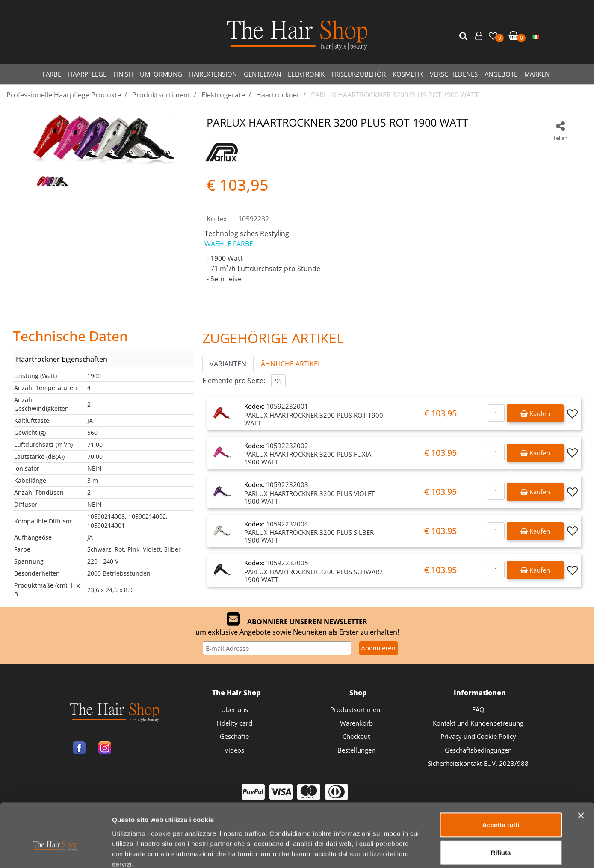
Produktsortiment (356, 709)
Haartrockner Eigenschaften (62, 359)
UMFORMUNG (161, 74)
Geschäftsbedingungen (478, 750)
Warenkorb (356, 723)
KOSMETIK (408, 74)
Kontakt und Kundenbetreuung (478, 723)
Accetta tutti (501, 777)
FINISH (123, 74)
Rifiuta (501, 805)
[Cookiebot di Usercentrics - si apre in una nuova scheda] (55, 851)
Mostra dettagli (450, 851)
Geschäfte (234, 736)
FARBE (52, 74)
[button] (464, 36)
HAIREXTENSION (213, 74)
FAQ (478, 709)
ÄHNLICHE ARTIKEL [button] (291, 364)
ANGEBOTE (501, 74)
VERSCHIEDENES (454, 74)
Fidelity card (234, 723)
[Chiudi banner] (581, 768)
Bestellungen (356, 750)
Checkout (356, 736)
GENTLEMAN (262, 74)
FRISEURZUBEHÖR (359, 74)
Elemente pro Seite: (234, 381)
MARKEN (537, 74)
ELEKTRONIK (306, 74)
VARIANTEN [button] (228, 364)
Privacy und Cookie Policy (478, 736)
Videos (234, 750)
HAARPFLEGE (87, 74)
